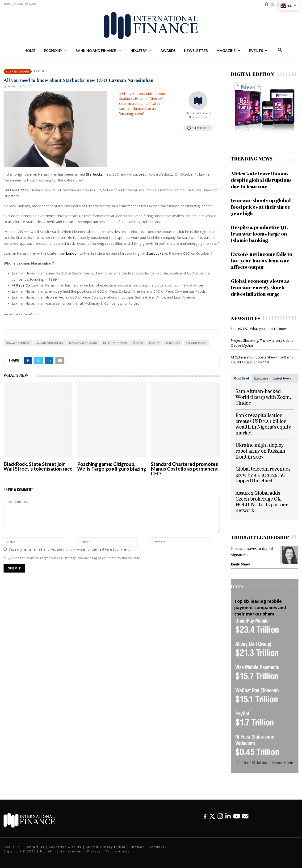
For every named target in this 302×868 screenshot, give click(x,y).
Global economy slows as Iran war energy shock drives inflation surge (260, 287)
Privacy (94, 851)
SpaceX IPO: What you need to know (259, 329)
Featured (40, 71)
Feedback (158, 847)
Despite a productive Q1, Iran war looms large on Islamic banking (259, 234)
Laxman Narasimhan (49, 343)
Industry (138, 51)
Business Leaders (18, 71)
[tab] (241, 378)
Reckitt (154, 343)
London (73, 253)
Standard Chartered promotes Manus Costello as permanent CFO (184, 469)
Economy (53, 51)
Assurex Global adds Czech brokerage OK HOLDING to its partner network (262, 501)
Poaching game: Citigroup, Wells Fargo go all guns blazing (112, 466)
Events (256, 51)
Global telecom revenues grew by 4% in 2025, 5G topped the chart (263, 474)
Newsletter (196, 51)
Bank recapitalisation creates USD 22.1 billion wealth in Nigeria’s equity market (263, 424)
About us (12, 847)
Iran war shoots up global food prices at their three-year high (261, 207)
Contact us (34, 847)
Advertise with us (65, 847)
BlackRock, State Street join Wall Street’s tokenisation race (38, 466)
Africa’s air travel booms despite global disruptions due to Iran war (261, 180)
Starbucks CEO (196, 343)
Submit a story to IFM (106, 847)
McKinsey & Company (83, 343)
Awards (168, 51)
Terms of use (118, 851)
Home (30, 51)
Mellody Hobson (115, 343)
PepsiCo (23, 285)
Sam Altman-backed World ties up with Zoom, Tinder (263, 397)
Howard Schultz (18, 343)
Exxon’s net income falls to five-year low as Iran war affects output (262, 260)
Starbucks (94, 174)
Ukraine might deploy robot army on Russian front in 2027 (260, 451)
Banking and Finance (96, 51)
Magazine (226, 51)
